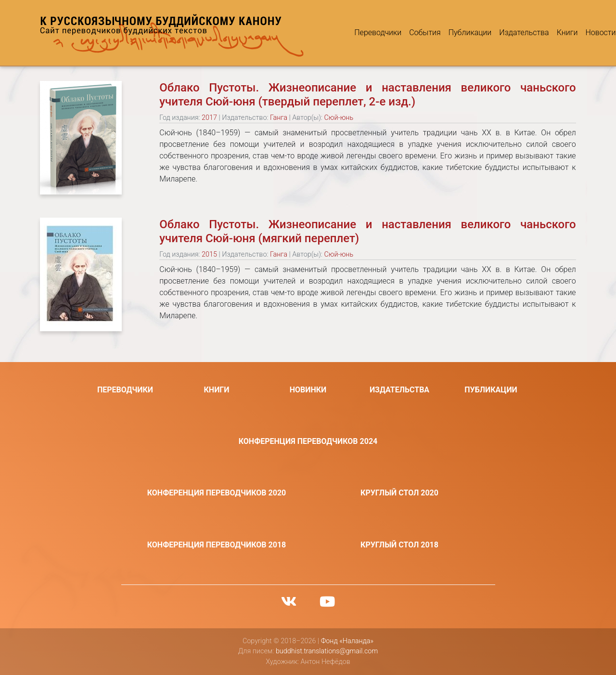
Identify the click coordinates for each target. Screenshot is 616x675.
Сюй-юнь (339, 118)
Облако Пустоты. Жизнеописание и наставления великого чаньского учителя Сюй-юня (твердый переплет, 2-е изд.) (367, 95)
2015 (209, 254)
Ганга (279, 118)
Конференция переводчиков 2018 (217, 545)
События (395, 32)
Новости (571, 32)
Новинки (308, 390)
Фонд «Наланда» (347, 641)
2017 (209, 118)
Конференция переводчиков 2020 (217, 493)
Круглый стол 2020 (399, 493)
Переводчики (348, 32)
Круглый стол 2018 (399, 545)
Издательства (494, 32)
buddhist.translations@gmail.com (327, 651)
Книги (538, 32)
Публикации (440, 32)
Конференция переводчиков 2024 (308, 441)
